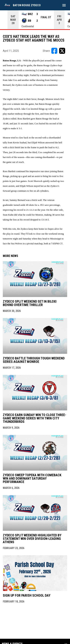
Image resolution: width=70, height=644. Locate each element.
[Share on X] (62, 51)
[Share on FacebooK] (54, 51)
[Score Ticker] (35, 20)
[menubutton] (64, 5)
